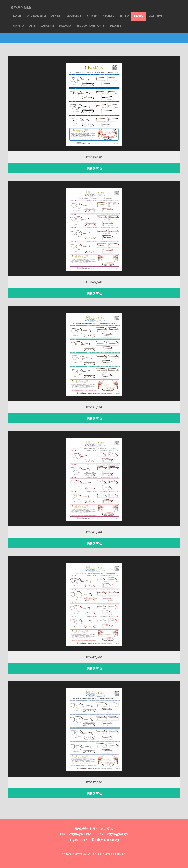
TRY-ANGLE (20, 7)
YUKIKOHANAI (36, 16)
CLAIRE (56, 16)
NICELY (139, 16)
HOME (17, 16)
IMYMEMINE (73, 16)
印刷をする (94, 168)
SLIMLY (124, 16)
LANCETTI (47, 26)
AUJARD (92, 16)
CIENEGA (108, 16)
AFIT (32, 26)
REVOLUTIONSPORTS (91, 26)
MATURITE (156, 16)
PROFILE (116, 26)
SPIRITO (19, 26)
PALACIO (65, 26)
